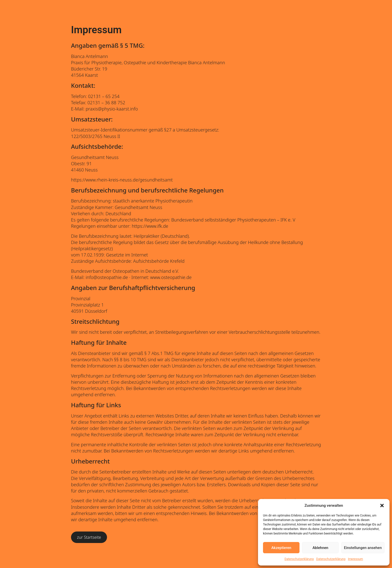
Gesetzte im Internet (127, 255)
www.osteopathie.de (171, 277)
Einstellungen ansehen (363, 548)
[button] (382, 505)
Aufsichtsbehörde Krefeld (159, 261)
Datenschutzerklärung (299, 559)
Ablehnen (320, 548)
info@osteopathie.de (107, 277)
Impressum (355, 559)
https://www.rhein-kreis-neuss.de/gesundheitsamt (122, 180)
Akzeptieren (281, 548)
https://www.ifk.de (150, 226)
